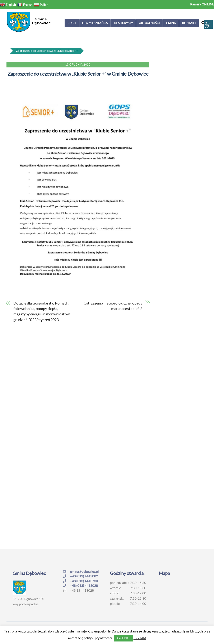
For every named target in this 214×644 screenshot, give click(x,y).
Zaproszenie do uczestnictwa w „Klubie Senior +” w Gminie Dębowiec (78, 74)
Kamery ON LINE (202, 4)
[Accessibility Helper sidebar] (208, 24)
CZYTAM (140, 638)
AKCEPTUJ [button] (124, 638)
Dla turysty (123, 23)
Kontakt (189, 23)
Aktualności (149, 23)
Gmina (171, 23)
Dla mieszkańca (95, 23)
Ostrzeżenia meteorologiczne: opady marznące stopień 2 (113, 306)
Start (72, 23)
